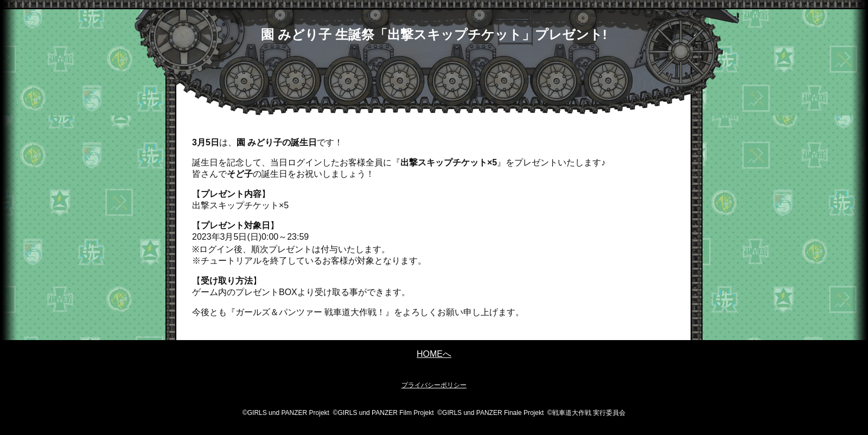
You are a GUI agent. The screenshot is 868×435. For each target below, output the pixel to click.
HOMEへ (434, 354)
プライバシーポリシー (434, 385)
